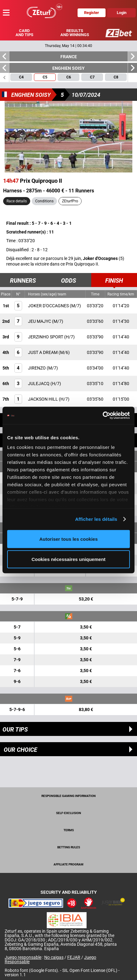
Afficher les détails (96, 519)
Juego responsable (23, 957)
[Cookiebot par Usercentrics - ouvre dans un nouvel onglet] (103, 416)
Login (122, 13)
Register (92, 13)
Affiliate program (68, 864)
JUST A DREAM (43, 352)
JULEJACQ (39, 384)
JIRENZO (37, 368)
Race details (17, 201)
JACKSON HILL (43, 399)
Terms (69, 830)
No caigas (54, 957)
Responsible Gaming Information (68, 796)
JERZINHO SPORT (46, 337)
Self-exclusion (68, 813)
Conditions (44, 201)
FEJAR (74, 957)
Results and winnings (75, 33)
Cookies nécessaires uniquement (68, 559)
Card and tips (24, 33)
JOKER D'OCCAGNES (49, 306)
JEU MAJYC (40, 321)
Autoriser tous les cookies (68, 539)
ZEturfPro (70, 201)
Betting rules (69, 847)
